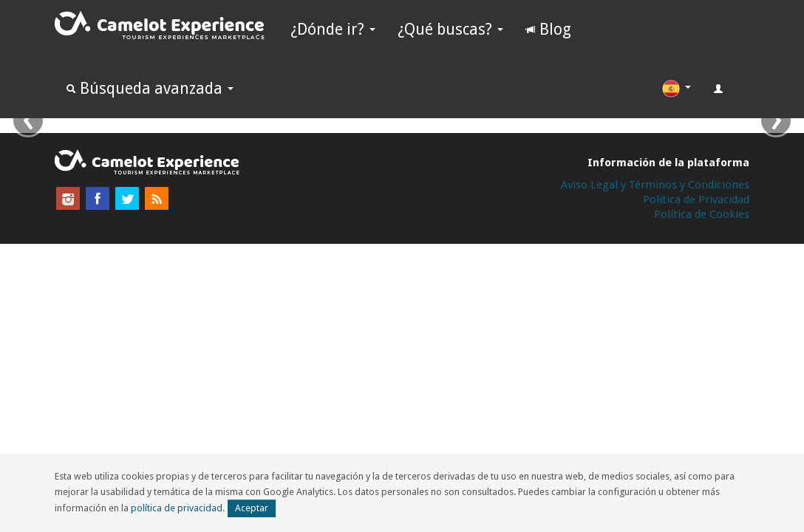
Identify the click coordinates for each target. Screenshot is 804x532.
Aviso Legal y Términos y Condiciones (655, 185)
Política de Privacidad (696, 199)
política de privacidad (177, 508)
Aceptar (252, 508)
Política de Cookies (702, 214)
